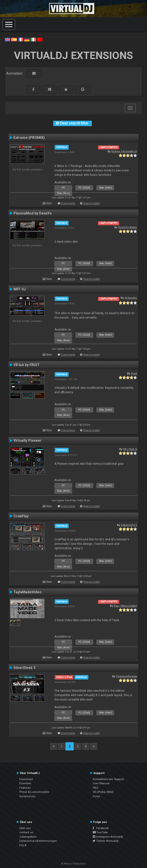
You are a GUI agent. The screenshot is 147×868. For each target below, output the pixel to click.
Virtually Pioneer (27, 440)
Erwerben (25, 783)
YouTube (100, 832)
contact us (26, 832)
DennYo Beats (128, 227)
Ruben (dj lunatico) (124, 151)
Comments (68, 203)
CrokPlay (21, 516)
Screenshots (27, 796)
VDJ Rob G (130, 449)
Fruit (134, 373)
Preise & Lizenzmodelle (34, 792)
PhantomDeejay (126, 676)
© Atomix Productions (74, 864)
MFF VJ (20, 289)
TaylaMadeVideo (27, 592)
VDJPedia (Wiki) (103, 792)
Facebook (101, 828)
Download (26, 779)
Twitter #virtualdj (106, 841)
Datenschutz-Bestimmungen (38, 841)
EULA (23, 845)
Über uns (25, 828)
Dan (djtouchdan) (125, 606)
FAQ (96, 788)
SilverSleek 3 (24, 668)
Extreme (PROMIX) (29, 138)
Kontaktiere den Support (108, 779)
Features (25, 788)
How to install (92, 203)
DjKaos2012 (129, 525)
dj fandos (131, 298)
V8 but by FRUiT (26, 365)
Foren (96, 796)
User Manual (101, 783)
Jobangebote (28, 837)
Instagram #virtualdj (108, 837)
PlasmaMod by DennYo (33, 213)
